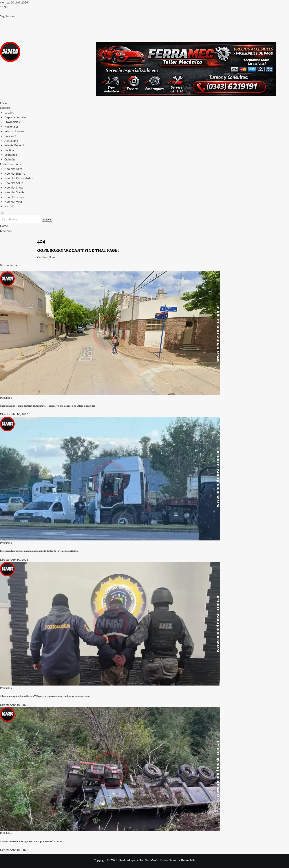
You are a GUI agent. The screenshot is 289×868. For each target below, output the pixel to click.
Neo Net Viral (13, 201)
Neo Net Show (14, 187)
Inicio (3, 103)
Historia (9, 206)
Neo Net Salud (14, 183)
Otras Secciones (10, 164)
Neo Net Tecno (14, 197)
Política (9, 150)
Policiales (10, 136)
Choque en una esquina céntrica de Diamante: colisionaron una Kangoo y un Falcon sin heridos (47, 406)
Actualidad (11, 141)
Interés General (14, 145)
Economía (11, 155)
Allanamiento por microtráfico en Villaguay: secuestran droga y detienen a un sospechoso (45, 696)
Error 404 (6, 230)
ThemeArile (188, 860)
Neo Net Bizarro (15, 173)
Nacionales (11, 126)
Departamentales (15, 117)
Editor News (168, 860)
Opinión (10, 159)
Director (5, 414)
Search (47, 220)
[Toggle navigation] (1, 99)
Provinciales (12, 122)
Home (4, 226)
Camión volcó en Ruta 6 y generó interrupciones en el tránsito (31, 841)
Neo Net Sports (14, 192)
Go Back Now (46, 257)
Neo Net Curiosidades (19, 178)
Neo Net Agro (13, 169)
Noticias (5, 108)
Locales (9, 112)
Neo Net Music (148, 860)
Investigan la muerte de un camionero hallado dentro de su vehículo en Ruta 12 (39, 551)
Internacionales (14, 131)
